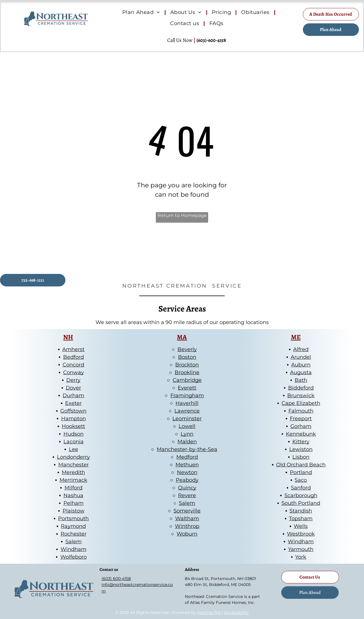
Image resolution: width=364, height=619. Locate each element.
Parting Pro (209, 612)
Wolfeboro (74, 557)
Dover (73, 388)
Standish (301, 511)
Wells (301, 526)
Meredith (73, 472)
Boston (187, 357)
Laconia (74, 442)
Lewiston (301, 449)
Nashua (73, 495)
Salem (74, 542)
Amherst (73, 349)
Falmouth (301, 411)
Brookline (187, 372)
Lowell (187, 426)
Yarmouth (301, 549)
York (301, 557)
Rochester (74, 534)
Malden (187, 442)
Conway (74, 372)
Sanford (301, 488)
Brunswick (301, 395)
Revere (187, 495)
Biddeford (301, 388)
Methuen (187, 465)
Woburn (187, 534)
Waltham (187, 518)
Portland (301, 472)
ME (296, 337)
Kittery (301, 442)
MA (182, 337)
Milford (74, 488)
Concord (73, 365)
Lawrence (187, 411)
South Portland (301, 503)
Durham (73, 395)
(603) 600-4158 (116, 579)
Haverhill (187, 403)
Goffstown (73, 411)
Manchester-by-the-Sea (187, 449)
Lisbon (301, 457)
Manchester (74, 465)
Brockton (187, 365)
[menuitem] (142, 13)
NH (68, 337)
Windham (74, 549)
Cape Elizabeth (301, 403)
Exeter (73, 403)
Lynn (187, 434)
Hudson (74, 434)
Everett (187, 388)
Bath (301, 380)
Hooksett (73, 426)
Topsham (301, 518)
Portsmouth (73, 518)
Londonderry (73, 457)
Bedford (74, 357)
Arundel (301, 357)
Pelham (74, 503)
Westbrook (301, 534)
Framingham (187, 395)
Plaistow (74, 511)
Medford (187, 457)
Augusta (301, 372)
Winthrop (187, 526)
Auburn (301, 365)
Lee (74, 449)
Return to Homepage (182, 215)
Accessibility (236, 612)
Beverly (187, 349)
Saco (301, 480)
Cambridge (187, 380)
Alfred (301, 349)
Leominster (187, 419)
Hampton (74, 419)
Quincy (187, 488)
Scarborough (301, 495)
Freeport (301, 419)
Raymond (73, 526)
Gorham (301, 426)
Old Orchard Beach (301, 465)
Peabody (187, 480)
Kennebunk (301, 434)
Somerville (187, 511)
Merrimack (73, 480)
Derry (73, 380)
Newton (187, 472)
